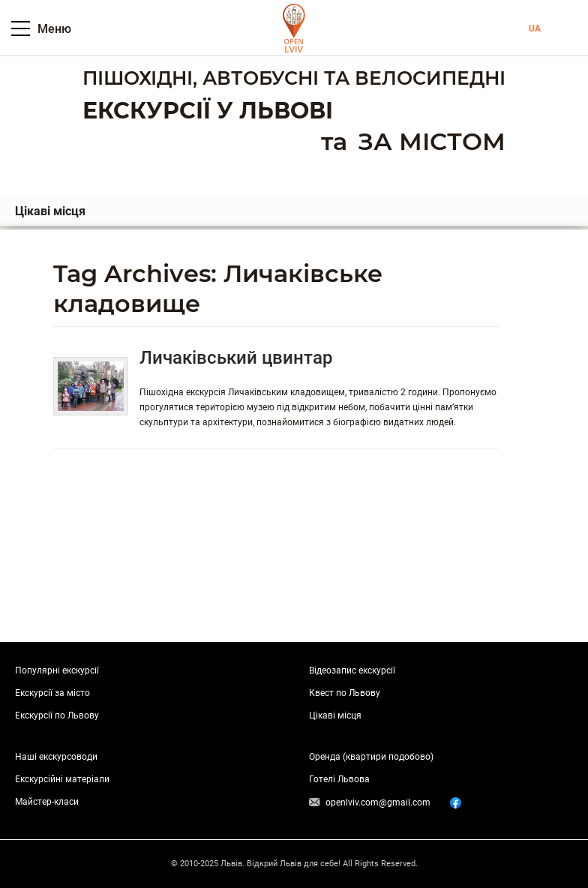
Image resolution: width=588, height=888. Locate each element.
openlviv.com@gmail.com (378, 802)
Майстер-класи (47, 802)
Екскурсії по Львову (57, 715)
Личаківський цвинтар (236, 358)
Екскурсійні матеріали (62, 779)
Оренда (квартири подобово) (371, 757)
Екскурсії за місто (52, 693)
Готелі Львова (339, 779)
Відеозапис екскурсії (352, 670)
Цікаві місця (50, 211)
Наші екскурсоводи (56, 757)
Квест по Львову (345, 693)
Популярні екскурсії (57, 670)
